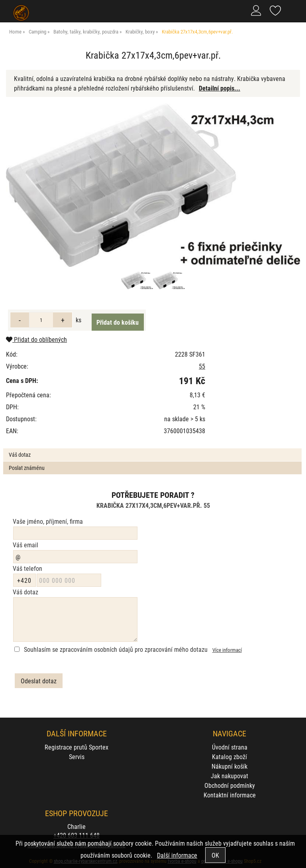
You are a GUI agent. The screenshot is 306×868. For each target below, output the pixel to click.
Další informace (177, 855)
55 (202, 366)
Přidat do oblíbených (36, 339)
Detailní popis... (220, 88)
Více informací (227, 650)
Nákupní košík (229, 766)
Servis (77, 757)
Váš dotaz (20, 455)
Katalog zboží (229, 757)
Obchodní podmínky (230, 785)
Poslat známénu (27, 468)
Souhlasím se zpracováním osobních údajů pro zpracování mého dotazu (116, 649)
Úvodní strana (230, 747)
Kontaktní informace (230, 795)
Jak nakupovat (229, 776)
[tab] (152, 449)
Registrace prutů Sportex (76, 747)
